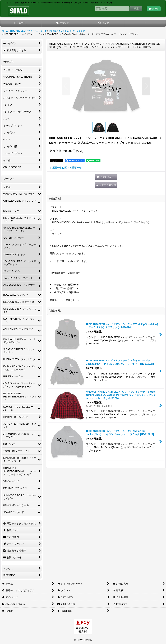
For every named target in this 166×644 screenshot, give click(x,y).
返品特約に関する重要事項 (66, 168)
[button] (145, 23)
